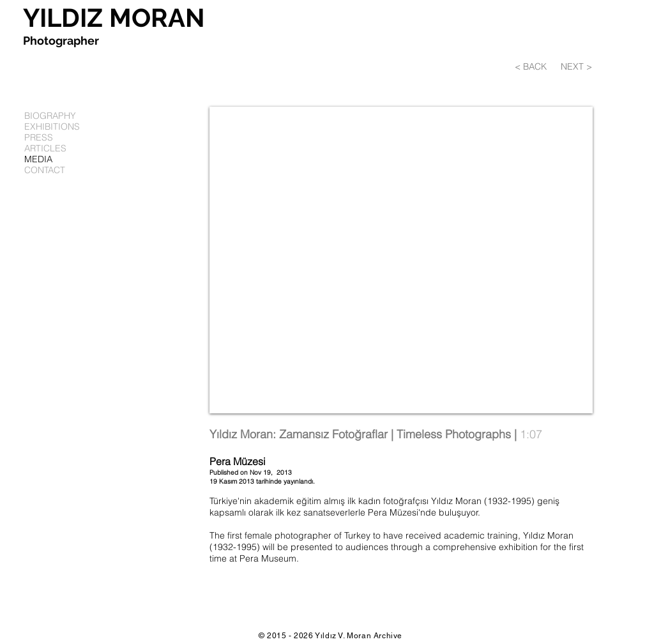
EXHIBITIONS (52, 127)
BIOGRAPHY (50, 116)
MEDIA (38, 159)
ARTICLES (45, 149)
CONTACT (45, 170)
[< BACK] (536, 67)
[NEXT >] (576, 67)
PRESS (39, 138)
